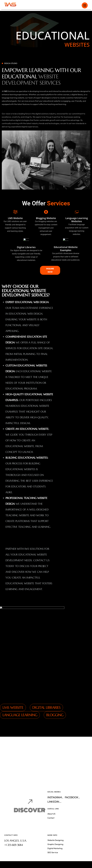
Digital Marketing (55, 848)
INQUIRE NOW (50, 270)
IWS (6, 112)
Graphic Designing (55, 844)
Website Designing (55, 840)
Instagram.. (55, 797)
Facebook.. (72, 797)
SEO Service (53, 852)
